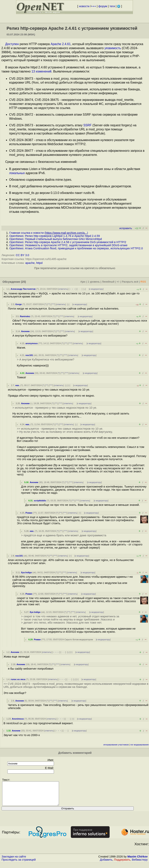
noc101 (29, 355)
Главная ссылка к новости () (49, 233)
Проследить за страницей (19, 864)
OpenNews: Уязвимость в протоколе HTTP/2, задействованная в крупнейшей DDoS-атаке (68, 245)
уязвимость (113, 48)
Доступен (12, 44)
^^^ (53, 304)
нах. (17, 385)
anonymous (32, 343)
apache (30, 263)
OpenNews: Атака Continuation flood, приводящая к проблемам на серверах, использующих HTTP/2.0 (76, 248)
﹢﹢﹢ (72, 289)
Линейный (108, 282)
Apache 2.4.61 (61, 44)
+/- (118, 282)
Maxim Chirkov (138, 861)
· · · (80, 289)
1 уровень (94, 282)
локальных (17, 173)
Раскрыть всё (130, 282)
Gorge (19, 304)
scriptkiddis (40, 501)
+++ (94, 6)
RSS (143, 282)
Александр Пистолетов (23, 289)
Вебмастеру (140, 864)
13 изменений (41, 71)
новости (84, 6)
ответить (63, 289)
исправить (126, 228)
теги (112, 6)
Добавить (106, 864)
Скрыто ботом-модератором (79, 639)
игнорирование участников (116, 745)
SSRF (87, 125)
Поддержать (122, 864)
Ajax (83, 282)
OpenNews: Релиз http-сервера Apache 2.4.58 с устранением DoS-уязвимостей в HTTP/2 (68, 242)
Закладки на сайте (14, 861)
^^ (49, 304)
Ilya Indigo (26, 572)
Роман (29, 513)
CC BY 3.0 (22, 255)
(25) (23, 282)
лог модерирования (139, 745)
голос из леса (18, 679)
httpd (39, 263)
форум (103, 6)
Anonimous (18, 719)
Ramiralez (25, 316)
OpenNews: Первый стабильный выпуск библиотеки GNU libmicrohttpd (56, 239)
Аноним (25, 331)
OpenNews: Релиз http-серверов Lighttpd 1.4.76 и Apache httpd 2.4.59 (55, 236)
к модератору (96, 289)
